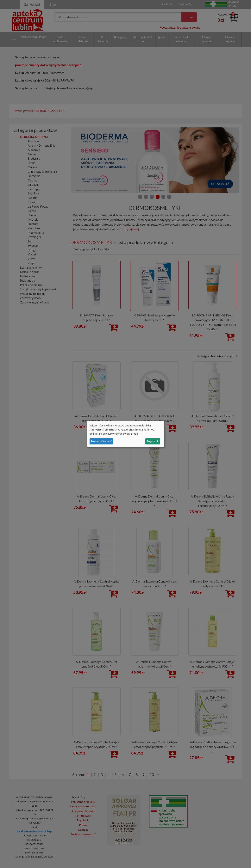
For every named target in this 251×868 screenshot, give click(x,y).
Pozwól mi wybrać (101, 441)
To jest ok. (153, 441)
